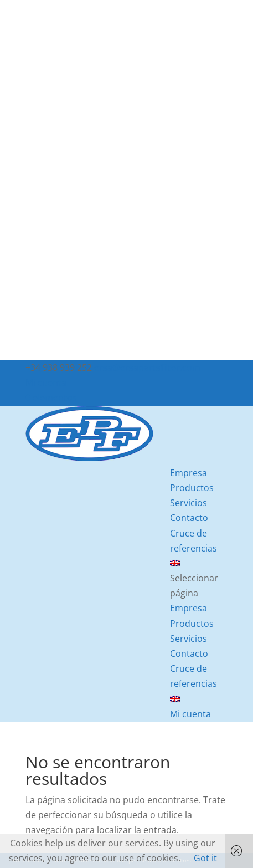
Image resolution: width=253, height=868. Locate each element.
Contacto (189, 518)
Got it (205, 858)
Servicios (189, 503)
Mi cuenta (46, 382)
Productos (192, 488)
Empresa (189, 473)
